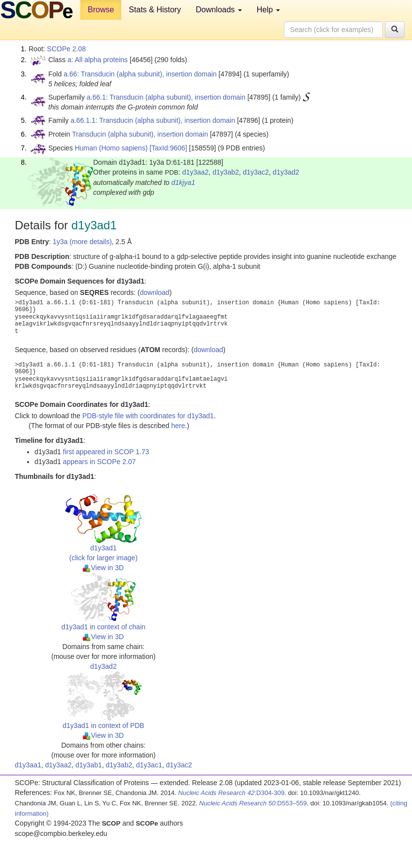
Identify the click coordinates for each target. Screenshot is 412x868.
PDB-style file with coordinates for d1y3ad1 (148, 416)
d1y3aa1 (28, 765)
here (178, 426)
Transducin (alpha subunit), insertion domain (140, 134)
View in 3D (103, 568)
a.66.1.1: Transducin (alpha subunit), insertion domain (153, 120)
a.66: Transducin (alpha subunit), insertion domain (140, 74)
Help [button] (268, 10)
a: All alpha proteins (98, 60)
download (155, 292)
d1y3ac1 (149, 765)
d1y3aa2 (196, 172)
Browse (101, 10)
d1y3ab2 (226, 172)
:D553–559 (253, 803)
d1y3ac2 (256, 172)
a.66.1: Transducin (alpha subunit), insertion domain (166, 97)
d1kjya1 (183, 182)
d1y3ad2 (286, 172)
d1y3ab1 (89, 765)
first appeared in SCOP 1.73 (106, 452)
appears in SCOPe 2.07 (100, 462)
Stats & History (155, 10)
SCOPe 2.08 (66, 49)
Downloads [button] (219, 10)
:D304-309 (232, 793)
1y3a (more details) (82, 242)
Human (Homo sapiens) (111, 148)
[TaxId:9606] (168, 148)
